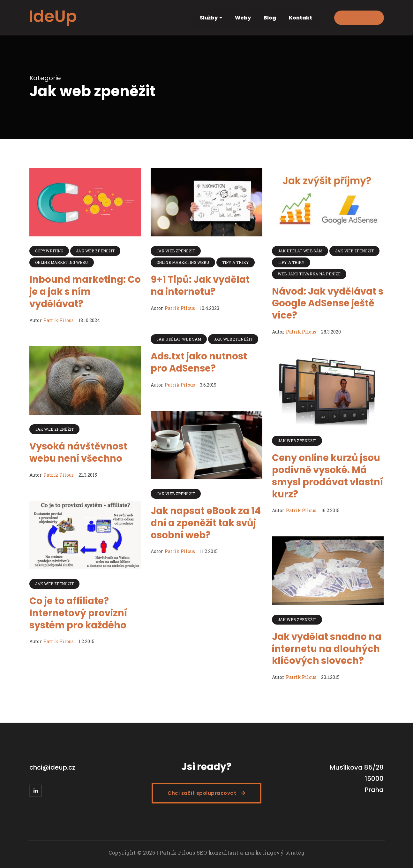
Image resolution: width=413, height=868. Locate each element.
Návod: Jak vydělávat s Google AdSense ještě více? (328, 303)
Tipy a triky (236, 262)
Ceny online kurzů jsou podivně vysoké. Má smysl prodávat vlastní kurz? (327, 476)
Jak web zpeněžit (95, 251)
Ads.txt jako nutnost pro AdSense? (199, 362)
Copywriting (49, 251)
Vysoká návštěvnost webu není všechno (78, 452)
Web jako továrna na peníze (309, 274)
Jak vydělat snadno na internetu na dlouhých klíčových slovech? (327, 649)
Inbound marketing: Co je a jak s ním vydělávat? (85, 292)
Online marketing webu (62, 262)
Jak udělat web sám (300, 251)
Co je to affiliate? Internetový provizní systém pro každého (78, 613)
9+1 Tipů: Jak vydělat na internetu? (200, 286)
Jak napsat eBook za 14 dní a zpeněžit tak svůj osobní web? (206, 523)
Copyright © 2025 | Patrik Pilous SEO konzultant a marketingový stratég (206, 853)
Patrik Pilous (59, 320)
